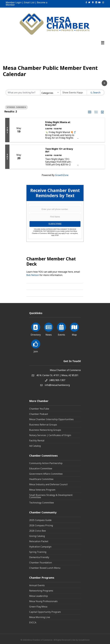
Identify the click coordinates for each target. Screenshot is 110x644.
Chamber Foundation (41, 563)
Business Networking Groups (45, 430)
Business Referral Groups (43, 425)
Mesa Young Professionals (43, 601)
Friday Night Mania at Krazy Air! (58, 124)
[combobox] (50, 92)
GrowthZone (62, 175)
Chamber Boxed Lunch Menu (45, 568)
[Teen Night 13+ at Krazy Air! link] (35, 157)
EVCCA (33, 622)
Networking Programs (41, 591)
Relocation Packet (39, 541)
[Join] (36, 346)
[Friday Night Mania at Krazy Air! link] (35, 130)
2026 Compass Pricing (41, 525)
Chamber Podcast (39, 414)
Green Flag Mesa (38, 607)
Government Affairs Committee (46, 474)
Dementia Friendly (39, 557)
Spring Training (38, 552)
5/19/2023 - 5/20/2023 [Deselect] (16, 107)
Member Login (14, 2)
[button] (104, 83)
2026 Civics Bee (38, 531)
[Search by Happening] (74, 92)
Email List (29, 2)
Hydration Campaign (40, 547)
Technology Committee (42, 503)
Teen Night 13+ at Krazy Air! (59, 150)
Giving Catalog (37, 536)
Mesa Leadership (39, 596)
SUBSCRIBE (55, 224)
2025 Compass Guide (40, 520)
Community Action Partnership (46, 463)
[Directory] (36, 329)
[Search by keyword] (23, 92)
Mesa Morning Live (40, 617)
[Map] (74, 329)
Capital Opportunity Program (45, 612)
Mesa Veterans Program (42, 490)
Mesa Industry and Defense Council (48, 484)
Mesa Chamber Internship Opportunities (51, 419)
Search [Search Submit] (95, 92)
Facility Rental (37, 441)
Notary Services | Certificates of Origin (50, 435)
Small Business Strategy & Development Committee (51, 496)
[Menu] (103, 43)
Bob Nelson (33, 275)
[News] (49, 329)
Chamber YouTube (39, 409)
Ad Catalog (35, 446)
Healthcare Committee (41, 479)
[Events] (62, 329)
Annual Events (37, 585)
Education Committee (41, 468)
